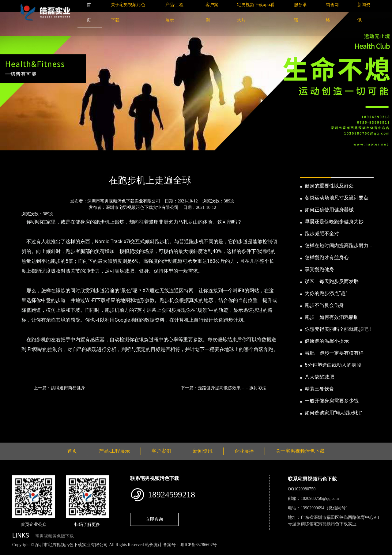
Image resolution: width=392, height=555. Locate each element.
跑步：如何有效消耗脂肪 (332, 317)
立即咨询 (154, 519)
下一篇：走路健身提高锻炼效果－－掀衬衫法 (224, 388)
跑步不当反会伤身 (324, 305)
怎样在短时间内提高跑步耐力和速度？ (339, 246)
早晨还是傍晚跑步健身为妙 (334, 222)
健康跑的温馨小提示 (327, 341)
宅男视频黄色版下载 (55, 536)
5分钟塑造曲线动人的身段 (333, 365)
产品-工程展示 (114, 451)
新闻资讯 (44, 164)
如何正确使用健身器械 (329, 210)
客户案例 (161, 451)
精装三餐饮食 (319, 389)
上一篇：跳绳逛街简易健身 (59, 388)
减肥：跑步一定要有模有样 (334, 353)
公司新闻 (69, 164)
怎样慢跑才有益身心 (327, 257)
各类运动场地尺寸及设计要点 (337, 198)
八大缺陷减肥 (319, 377)
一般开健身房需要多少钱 (332, 401)
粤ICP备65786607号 (198, 545)
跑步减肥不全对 (322, 234)
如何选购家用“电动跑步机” (333, 413)
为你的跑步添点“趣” (326, 293)
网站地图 (9, 551)
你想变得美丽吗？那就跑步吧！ (339, 329)
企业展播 (244, 451)
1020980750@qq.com (320, 498)
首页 (23, 164)
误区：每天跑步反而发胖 (332, 281)
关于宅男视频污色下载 (300, 451)
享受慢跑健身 (319, 269)
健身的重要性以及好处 (329, 186)
